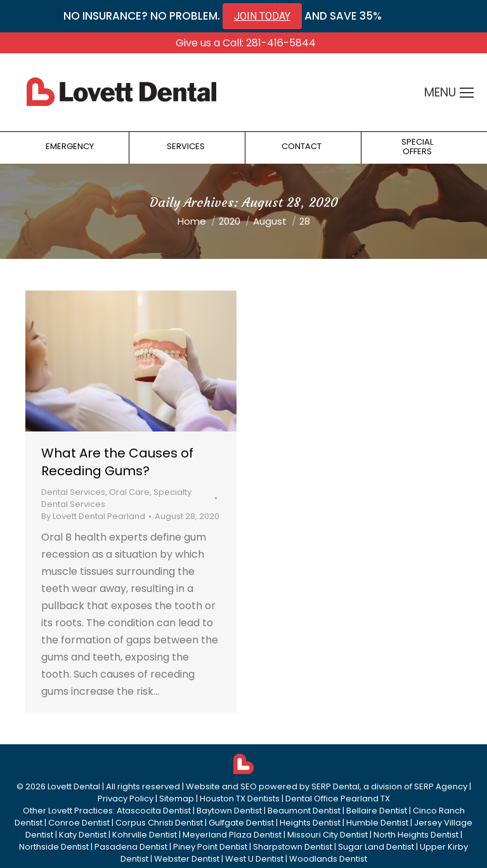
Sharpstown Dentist (293, 847)
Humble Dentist (377, 823)
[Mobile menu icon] (467, 93)
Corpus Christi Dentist (159, 823)
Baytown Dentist (229, 811)
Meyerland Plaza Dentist (232, 835)
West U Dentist (254, 859)
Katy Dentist (83, 835)
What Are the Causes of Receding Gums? (117, 462)
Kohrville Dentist (145, 835)
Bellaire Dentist (377, 811)
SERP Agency (441, 786)
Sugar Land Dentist (376, 847)
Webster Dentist (187, 859)
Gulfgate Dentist (241, 823)
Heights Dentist (310, 823)
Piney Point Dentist (210, 847)
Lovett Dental (74, 786)
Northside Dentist (54, 847)
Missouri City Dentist (328, 835)
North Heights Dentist (416, 835)
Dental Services (73, 492)
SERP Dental (335, 786)
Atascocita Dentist (154, 811)
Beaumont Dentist (304, 811)
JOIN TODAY (262, 16)
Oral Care (129, 492)
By (93, 516)
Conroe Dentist (79, 823)
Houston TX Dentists (240, 799)
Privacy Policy (126, 799)
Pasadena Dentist (131, 847)
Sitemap (177, 799)
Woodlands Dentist (328, 859)
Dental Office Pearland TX (338, 799)
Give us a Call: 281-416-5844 (246, 43)
